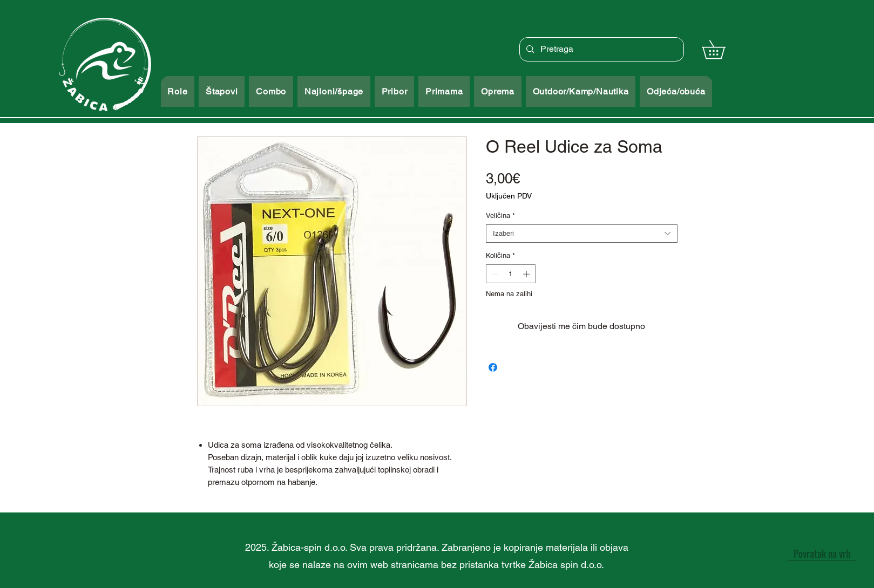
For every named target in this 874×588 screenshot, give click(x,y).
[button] (723, 49)
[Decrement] (494, 274)
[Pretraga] (601, 49)
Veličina (500, 216)
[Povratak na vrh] (822, 553)
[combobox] (582, 234)
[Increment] (527, 274)
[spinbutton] (510, 274)
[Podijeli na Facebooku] (493, 367)
